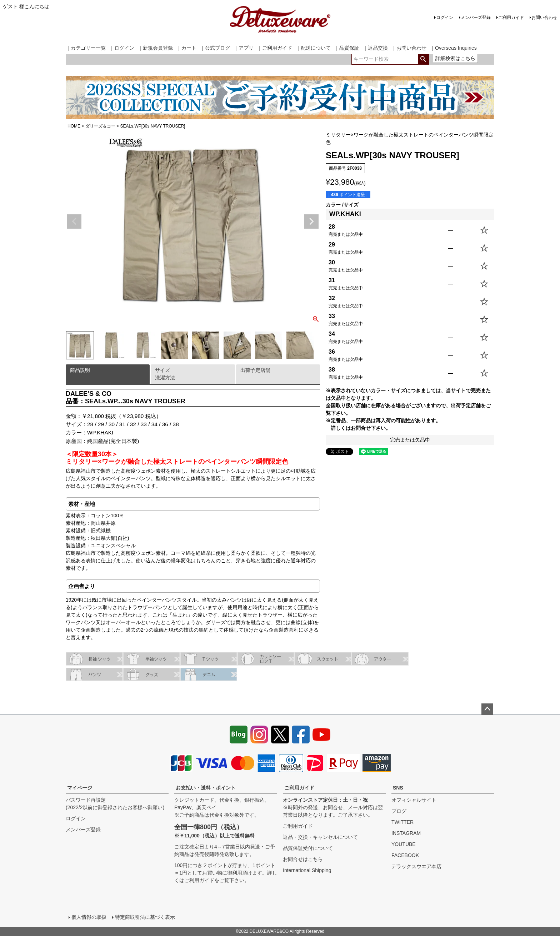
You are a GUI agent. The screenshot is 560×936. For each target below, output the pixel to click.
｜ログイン (122, 48)
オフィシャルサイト (414, 800)
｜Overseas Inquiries (453, 48)
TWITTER (402, 822)
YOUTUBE (404, 844)
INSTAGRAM (406, 833)
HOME (74, 126)
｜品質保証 (347, 48)
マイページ (80, 788)
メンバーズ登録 (476, 18)
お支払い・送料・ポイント (206, 788)
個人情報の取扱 (89, 917)
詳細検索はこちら (455, 58)
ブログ (399, 811)
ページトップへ (487, 709)
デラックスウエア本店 (416, 866)
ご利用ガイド (511, 18)
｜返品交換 (375, 48)
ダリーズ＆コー (100, 126)
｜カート (186, 48)
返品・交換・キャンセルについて (320, 837)
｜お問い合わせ (409, 48)
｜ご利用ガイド (275, 48)
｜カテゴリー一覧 (86, 48)
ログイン (445, 18)
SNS (398, 788)
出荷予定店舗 (255, 370)
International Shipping (307, 870)
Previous (74, 221)
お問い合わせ (544, 18)
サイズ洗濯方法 (165, 374)
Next (311, 221)
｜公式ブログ (215, 48)
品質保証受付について (308, 848)
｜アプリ (244, 48)
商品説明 (80, 370)
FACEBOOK (405, 855)
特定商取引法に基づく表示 (145, 917)
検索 (423, 59)
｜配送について (313, 48)
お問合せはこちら (303, 859)
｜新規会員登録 (155, 48)
